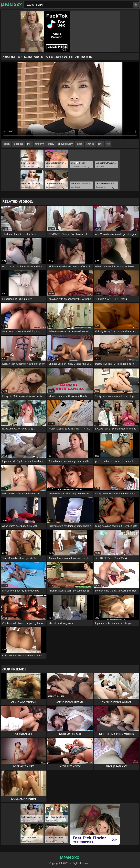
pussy (51, 144)
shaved (90, 144)
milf (29, 144)
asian (7, 144)
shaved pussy (65, 144)
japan (80, 144)
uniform (40, 144)
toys (100, 144)
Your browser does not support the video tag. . (70, 100)
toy (108, 144)
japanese (18, 144)
